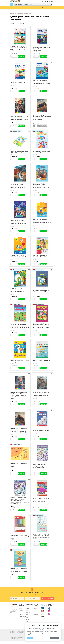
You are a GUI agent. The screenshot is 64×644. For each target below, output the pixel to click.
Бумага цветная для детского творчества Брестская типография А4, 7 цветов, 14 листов (41, 151)
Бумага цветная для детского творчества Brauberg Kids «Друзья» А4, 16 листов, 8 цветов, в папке (19, 48)
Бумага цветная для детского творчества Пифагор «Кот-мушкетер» (40, 257)
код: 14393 (12, 154)
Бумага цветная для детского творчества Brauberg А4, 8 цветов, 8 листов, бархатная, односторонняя (19, 82)
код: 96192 (35, 433)
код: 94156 (35, 121)
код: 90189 (35, 225)
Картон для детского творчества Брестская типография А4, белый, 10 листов (20, 465)
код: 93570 (12, 505)
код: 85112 (35, 86)
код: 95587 (35, 539)
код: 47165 (12, 260)
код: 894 (12, 85)
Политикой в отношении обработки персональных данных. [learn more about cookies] (42, 630)
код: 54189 (12, 468)
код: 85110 (35, 52)
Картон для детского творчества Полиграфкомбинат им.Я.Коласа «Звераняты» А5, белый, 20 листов (41, 536)
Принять (30, 638)
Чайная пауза (46, 8)
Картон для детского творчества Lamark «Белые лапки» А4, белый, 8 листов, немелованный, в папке (41, 430)
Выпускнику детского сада (33, 8)
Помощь (36, 614)
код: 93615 (12, 226)
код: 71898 (12, 330)
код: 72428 (12, 294)
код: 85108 (35, 364)
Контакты (36, 612)
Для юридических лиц (29, 616)
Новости (21, 614)
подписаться (49, 598)
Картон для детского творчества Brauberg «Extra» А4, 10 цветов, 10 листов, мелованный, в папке (41, 361)
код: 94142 (12, 400)
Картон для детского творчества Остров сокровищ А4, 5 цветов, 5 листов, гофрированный (41, 500)
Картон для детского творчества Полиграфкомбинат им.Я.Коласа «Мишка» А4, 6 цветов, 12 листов (19, 570)
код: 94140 (12, 121)
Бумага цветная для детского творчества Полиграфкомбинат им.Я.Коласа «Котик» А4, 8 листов (41, 290)
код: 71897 (35, 293)
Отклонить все (55, 638)
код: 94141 (35, 399)
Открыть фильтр (51, 23)
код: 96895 (35, 260)
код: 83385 (12, 51)
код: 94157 (12, 434)
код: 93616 (12, 190)
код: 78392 (12, 364)
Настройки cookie (38, 638)
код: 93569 (35, 469)
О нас (20, 608)
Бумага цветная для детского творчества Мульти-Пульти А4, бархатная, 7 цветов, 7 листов (18, 257)
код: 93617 (35, 190)
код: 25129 (35, 330)
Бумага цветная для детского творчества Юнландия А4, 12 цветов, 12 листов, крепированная (20, 361)
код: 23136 (35, 154)
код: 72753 (12, 540)
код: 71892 (12, 573)
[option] (18, 8)
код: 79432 (35, 503)
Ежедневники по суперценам (17, 8)
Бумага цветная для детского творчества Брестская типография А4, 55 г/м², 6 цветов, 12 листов (19, 151)
